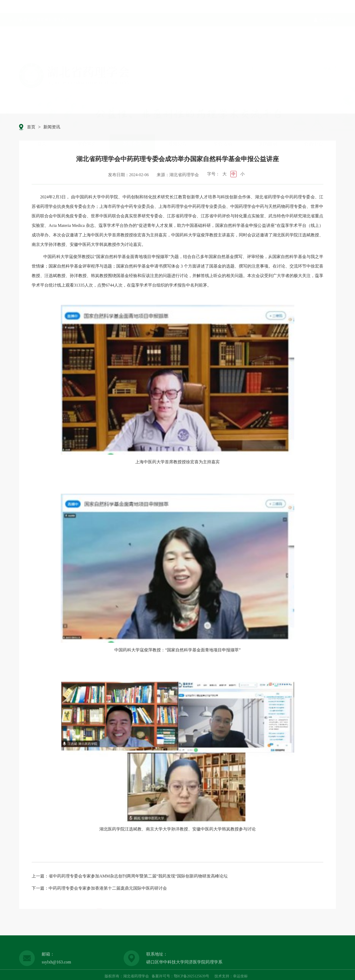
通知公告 (177, 105)
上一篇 (38, 877)
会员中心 (313, 105)
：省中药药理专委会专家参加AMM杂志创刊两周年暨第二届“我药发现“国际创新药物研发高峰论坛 (136, 877)
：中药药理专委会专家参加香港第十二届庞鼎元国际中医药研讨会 (106, 889)
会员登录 (328, 7)
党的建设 (268, 105)
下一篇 (38, 889)
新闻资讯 (132, 105)
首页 (42, 105)
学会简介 (87, 105)
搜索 (327, 30)
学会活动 (223, 105)
